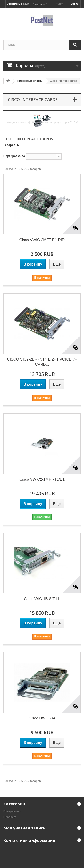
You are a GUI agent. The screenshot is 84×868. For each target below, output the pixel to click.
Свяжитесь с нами (18, 4)
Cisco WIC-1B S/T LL (42, 599)
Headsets (10, 817)
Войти (75, 4)
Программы (12, 811)
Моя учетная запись (24, 828)
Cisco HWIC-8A (42, 718)
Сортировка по (14, 156)
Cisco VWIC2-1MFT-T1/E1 (42, 479)
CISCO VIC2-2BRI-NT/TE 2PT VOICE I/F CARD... (42, 362)
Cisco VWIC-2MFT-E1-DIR (42, 240)
